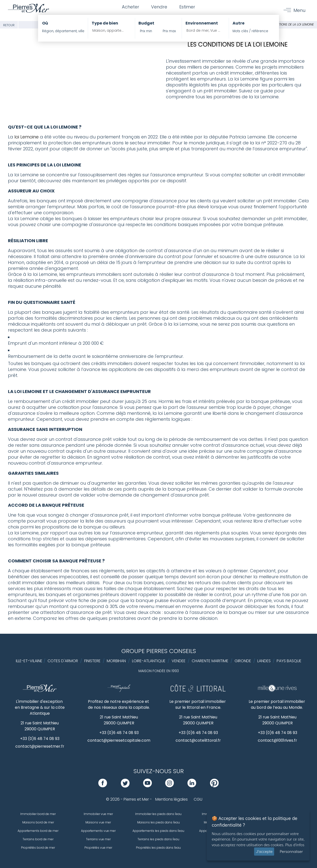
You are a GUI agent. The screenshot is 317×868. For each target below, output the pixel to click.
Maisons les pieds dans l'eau (158, 822)
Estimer (187, 7)
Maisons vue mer (98, 822)
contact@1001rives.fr (277, 740)
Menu (299, 10)
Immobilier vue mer (98, 814)
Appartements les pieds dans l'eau (158, 831)
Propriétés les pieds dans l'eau (158, 848)
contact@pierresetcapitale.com (119, 740)
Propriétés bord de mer (38, 848)
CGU (198, 799)
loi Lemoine (26, 137)
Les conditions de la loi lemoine (289, 24)
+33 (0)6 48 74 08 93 (40, 739)
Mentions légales (172, 799)
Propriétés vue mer (98, 848)
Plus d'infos (295, 845)
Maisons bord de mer (38, 822)
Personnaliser (291, 852)
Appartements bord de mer (38, 831)
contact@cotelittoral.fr (198, 740)
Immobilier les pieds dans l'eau (158, 814)
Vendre (159, 7)
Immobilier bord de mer (38, 814)
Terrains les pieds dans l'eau (158, 839)
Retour (9, 25)
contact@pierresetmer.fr (40, 746)
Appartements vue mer (98, 831)
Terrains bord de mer (38, 839)
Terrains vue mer (98, 839)
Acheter (130, 7)
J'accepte (264, 852)
